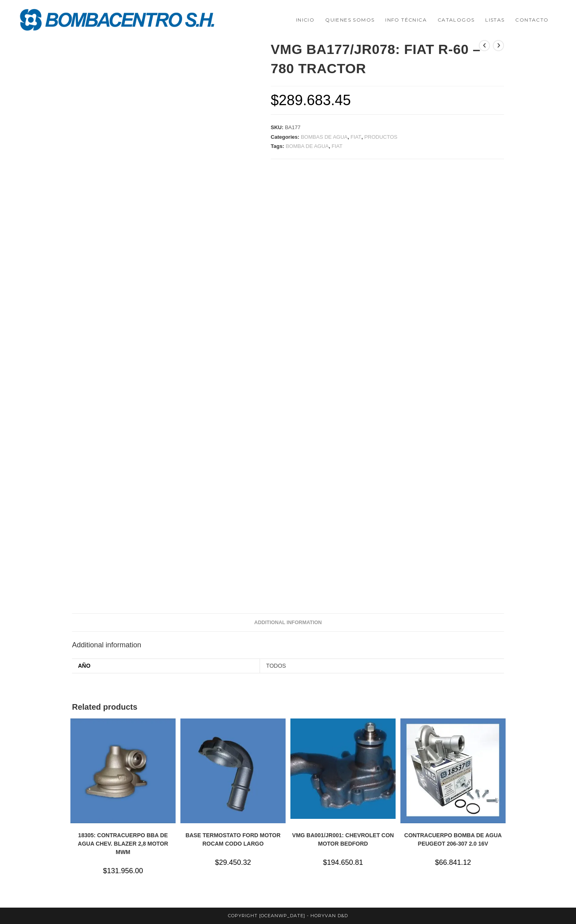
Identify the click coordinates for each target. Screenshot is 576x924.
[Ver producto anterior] (484, 46)
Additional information (288, 623)
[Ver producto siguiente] (498, 46)
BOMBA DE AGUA (307, 146)
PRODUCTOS (381, 137)
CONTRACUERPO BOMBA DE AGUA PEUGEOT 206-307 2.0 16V (453, 839)
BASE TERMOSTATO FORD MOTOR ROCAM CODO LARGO (233, 839)
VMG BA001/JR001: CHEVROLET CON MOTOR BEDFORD (343, 839)
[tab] (288, 623)
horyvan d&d (329, 916)
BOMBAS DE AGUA (324, 137)
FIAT (356, 137)
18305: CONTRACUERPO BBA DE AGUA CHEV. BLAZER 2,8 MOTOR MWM (123, 844)
